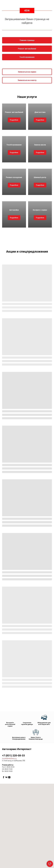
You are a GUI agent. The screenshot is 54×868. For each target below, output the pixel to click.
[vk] (6, 777)
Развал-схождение (14, 177)
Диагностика (40, 112)
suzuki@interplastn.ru (9, 758)
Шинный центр (40, 177)
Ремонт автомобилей (14, 112)
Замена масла (40, 145)
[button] (27, 72)
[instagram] (9, 777)
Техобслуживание (14, 145)
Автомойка (14, 210)
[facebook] (4, 777)
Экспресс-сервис (40, 210)
